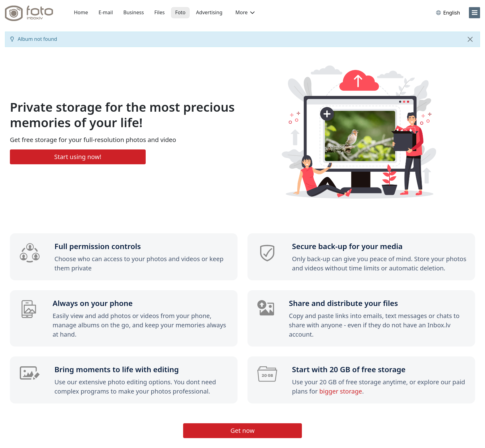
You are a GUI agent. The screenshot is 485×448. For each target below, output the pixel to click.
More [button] (245, 12)
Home (81, 12)
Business (134, 12)
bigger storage (341, 391)
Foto (180, 12)
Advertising (209, 12)
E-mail (106, 12)
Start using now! (78, 157)
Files (159, 12)
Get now (242, 431)
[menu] (474, 13)
